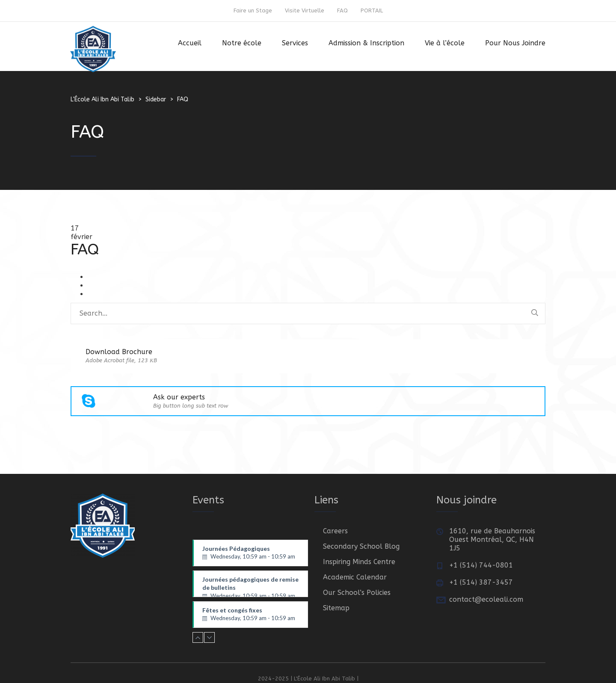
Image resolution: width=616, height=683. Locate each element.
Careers (335, 531)
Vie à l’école (445, 43)
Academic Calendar (355, 577)
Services (295, 43)
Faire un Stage (253, 10)
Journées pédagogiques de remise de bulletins (251, 586)
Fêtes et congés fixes (251, 615)
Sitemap (336, 608)
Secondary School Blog (361, 546)
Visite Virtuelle (305, 10)
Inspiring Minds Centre (359, 562)
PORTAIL (372, 10)
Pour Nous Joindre (515, 43)
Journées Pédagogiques (251, 553)
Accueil (190, 43)
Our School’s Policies (357, 593)
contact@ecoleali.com (486, 599)
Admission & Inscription (366, 43)
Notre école (242, 43)
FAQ (342, 10)
